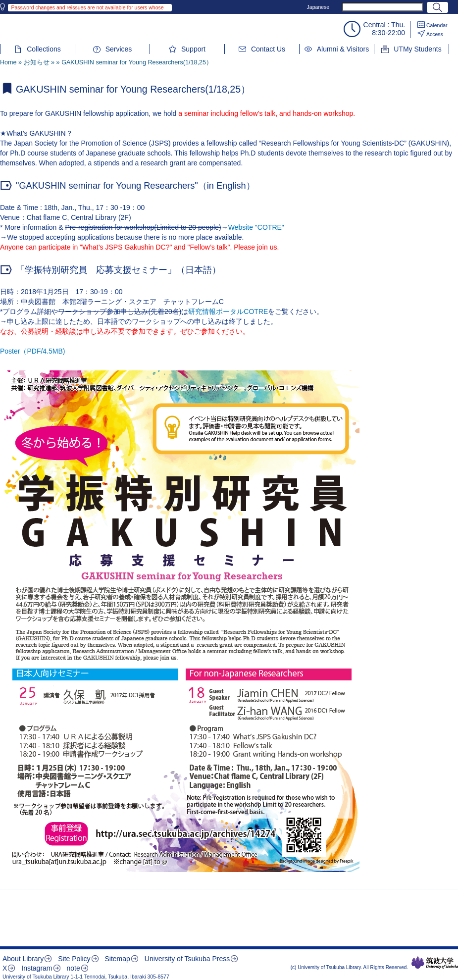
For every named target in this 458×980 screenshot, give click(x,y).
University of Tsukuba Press (187, 959)
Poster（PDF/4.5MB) (32, 351)
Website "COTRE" (256, 227)
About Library (23, 959)
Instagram (37, 968)
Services (119, 49)
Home (8, 62)
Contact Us (268, 49)
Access (435, 34)
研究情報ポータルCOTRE (228, 311)
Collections (44, 49)
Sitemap (117, 959)
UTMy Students (417, 49)
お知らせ (37, 62)
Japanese (318, 7)
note (73, 968)
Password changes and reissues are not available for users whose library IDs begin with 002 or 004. (87, 8)
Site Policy (74, 959)
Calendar (437, 25)
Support (193, 49)
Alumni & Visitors (343, 49)
